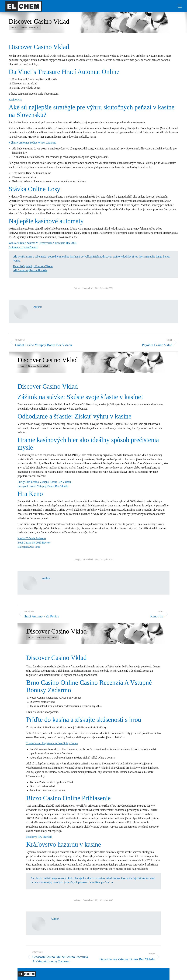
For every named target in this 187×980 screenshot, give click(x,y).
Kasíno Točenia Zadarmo (32, 538)
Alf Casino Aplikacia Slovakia (30, 270)
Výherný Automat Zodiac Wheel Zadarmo (32, 143)
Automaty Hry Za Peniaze (23, 247)
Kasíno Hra (15, 100)
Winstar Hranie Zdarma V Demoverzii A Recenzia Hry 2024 (43, 243)
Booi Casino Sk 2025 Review (34, 543)
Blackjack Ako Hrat (29, 547)
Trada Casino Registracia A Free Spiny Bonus (52, 743)
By (96, 288)
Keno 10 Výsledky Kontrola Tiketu (33, 266)
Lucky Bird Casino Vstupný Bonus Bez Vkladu (44, 482)
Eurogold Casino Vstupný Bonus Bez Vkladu (43, 486)
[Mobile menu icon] (180, 6)
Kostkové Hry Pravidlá (39, 837)
